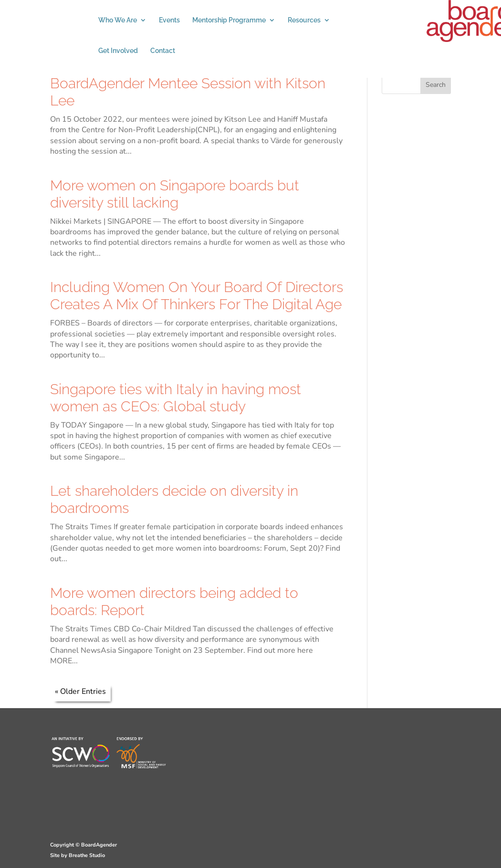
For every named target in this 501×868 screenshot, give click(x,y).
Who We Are (118, 20)
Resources (304, 20)
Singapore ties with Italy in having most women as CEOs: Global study (176, 398)
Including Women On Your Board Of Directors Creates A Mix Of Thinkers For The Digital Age (197, 296)
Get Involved (118, 51)
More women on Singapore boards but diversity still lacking (175, 194)
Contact (163, 51)
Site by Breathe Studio (78, 855)
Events (169, 20)
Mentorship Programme (229, 20)
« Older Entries (80, 691)
